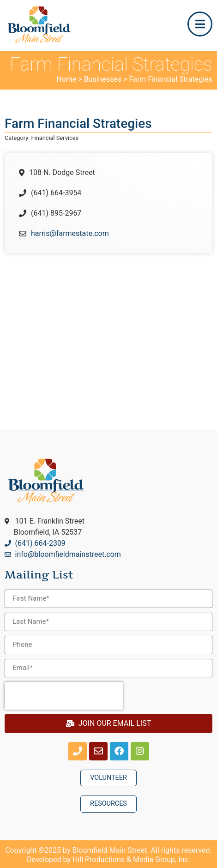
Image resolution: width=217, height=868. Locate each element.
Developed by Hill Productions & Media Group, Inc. (108, 859)
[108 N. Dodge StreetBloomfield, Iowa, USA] (108, 332)
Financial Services (55, 138)
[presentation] (64, 696)
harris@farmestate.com (70, 233)
